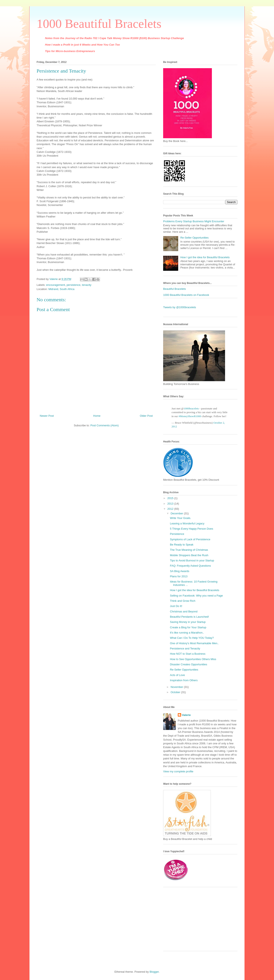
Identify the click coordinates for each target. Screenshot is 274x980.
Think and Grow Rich (182, 601)
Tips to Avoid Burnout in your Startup (192, 560)
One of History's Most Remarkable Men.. (194, 643)
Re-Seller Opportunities (194, 238)
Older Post (146, 416)
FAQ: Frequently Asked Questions (190, 566)
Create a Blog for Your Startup (188, 627)
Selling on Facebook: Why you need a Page (196, 596)
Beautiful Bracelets (174, 289)
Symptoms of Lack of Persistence (190, 539)
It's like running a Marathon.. (187, 633)
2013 (171, 504)
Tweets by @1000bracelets (180, 307)
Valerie (186, 715)
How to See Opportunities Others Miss (193, 659)
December (177, 513)
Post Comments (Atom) (104, 425)
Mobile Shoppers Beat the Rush (189, 555)
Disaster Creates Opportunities (188, 664)
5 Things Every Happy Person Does (191, 529)
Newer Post (47, 416)
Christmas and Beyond (184, 611)
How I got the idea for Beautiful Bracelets (205, 257)
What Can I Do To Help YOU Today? (192, 638)
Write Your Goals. (180, 518)
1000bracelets (191, 408)
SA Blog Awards (179, 571)
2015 (171, 498)
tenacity (87, 285)
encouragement (56, 285)
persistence (73, 285)
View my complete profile (178, 771)
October (176, 692)
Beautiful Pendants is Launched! (189, 617)
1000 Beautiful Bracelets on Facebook (186, 295)
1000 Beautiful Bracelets (99, 24)
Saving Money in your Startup (188, 622)
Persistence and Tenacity (185, 648)
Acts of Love (177, 675)
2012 (171, 509)
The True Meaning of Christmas (189, 550)
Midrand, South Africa (61, 289)
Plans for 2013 (179, 576)
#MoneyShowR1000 (190, 416)
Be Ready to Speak (182, 545)
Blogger (154, 972)
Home (97, 416)
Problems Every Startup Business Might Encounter (194, 221)
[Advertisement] (189, 921)
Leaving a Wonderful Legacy (187, 523)
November (177, 687)
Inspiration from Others (184, 680)
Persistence (177, 534)
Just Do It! (176, 606)
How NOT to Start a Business (188, 654)
